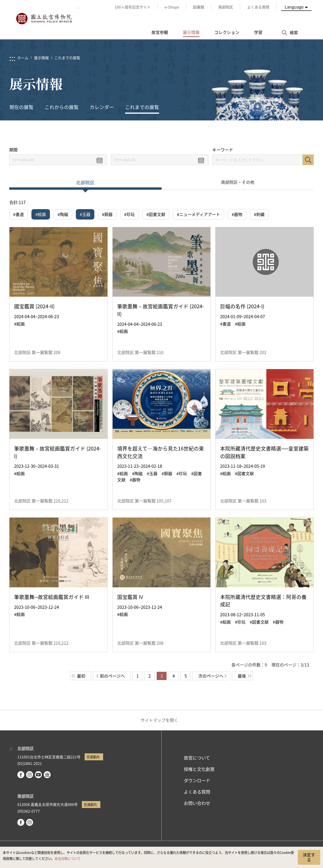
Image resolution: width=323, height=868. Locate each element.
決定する (309, 857)
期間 (13, 150)
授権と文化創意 (199, 769)
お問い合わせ (197, 803)
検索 (308, 160)
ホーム (23, 58)
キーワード (223, 150)
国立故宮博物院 (44, 19)
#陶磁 (63, 214)
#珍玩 (129, 214)
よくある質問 (197, 792)
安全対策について (68, 858)
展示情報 (41, 58)
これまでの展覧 (67, 58)
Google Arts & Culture (47, 775)
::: (78, 7)
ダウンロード (197, 780)
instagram (30, 775)
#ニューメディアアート (198, 214)
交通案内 (93, 757)
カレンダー (102, 107)
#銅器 (107, 214)
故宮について (197, 758)
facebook (21, 775)
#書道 (18, 214)
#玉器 (85, 214)
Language (294, 7)
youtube (38, 775)
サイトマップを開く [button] (159, 720)
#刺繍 (259, 214)
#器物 (237, 214)
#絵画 (41, 214)
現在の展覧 (21, 107)
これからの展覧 (62, 107)
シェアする (268, 134)
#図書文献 (156, 214)
